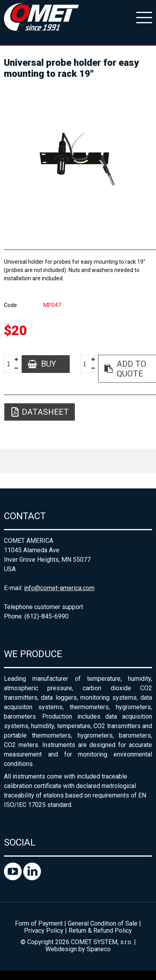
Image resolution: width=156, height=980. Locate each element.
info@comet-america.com (59, 588)
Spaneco (99, 949)
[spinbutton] (11, 364)
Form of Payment (39, 923)
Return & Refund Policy (100, 931)
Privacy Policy (44, 931)
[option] (78, 161)
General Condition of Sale (103, 923)
